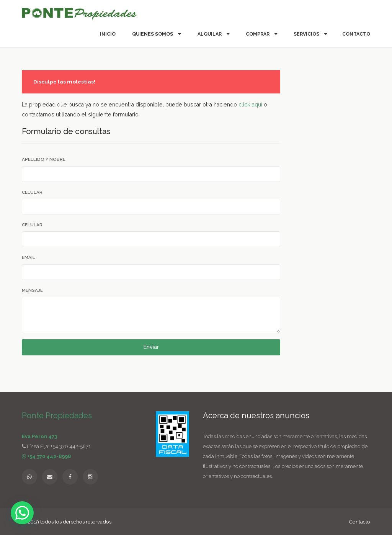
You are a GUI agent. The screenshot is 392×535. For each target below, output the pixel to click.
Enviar (151, 347)
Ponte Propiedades (57, 416)
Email (29, 257)
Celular (32, 192)
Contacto (356, 34)
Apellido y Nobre (44, 159)
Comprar (258, 34)
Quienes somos (153, 34)
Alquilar (210, 34)
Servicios (307, 34)
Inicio (108, 34)
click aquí (250, 105)
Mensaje (32, 290)
